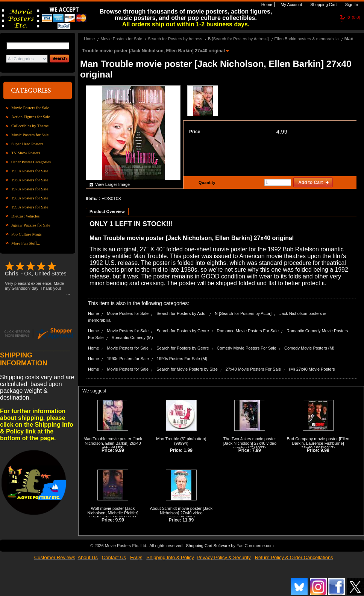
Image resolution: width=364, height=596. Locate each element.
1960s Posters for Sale (30, 180)
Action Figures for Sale (31, 117)
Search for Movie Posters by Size (187, 369)
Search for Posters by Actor (182, 313)
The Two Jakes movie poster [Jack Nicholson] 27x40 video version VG (250, 443)
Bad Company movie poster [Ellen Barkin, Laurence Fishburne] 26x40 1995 (318, 443)
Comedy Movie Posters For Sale (247, 348)
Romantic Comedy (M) (132, 338)
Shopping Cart (323, 5)
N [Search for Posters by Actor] (243, 313)
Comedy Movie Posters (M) (309, 348)
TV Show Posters (26, 153)
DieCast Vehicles (25, 216)
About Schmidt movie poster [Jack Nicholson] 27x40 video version (181, 513)
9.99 (120, 450)
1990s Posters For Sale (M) (182, 359)
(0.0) (354, 17)
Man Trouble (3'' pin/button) (181, 439)
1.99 (188, 450)
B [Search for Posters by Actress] (238, 39)
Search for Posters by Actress (175, 39)
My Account (291, 5)
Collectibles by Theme (30, 126)
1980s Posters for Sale (30, 198)
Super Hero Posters (27, 144)
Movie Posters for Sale (30, 108)
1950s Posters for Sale (30, 171)
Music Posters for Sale (30, 135)
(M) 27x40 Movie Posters (312, 369)
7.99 (256, 450)
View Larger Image (112, 184)
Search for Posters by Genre (183, 331)
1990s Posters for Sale (30, 207)
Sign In (351, 5)
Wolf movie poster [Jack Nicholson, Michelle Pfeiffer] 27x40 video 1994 (113, 513)
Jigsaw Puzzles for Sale (31, 225)
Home (266, 5)
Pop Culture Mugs (27, 234)
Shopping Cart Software (208, 546)
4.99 (282, 132)
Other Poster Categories (31, 162)
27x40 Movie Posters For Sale (253, 369)
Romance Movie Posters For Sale (248, 331)
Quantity (206, 182)
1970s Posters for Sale (30, 189)
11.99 (188, 520)
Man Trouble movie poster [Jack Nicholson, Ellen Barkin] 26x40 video (113, 443)
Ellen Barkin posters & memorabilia (307, 39)
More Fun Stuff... (26, 243)
